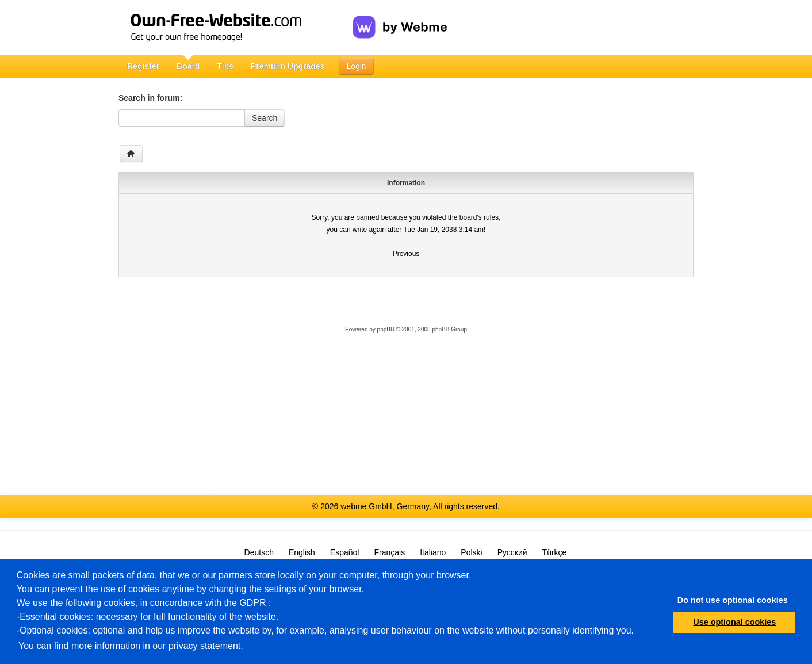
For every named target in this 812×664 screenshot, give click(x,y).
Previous (406, 254)
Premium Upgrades (288, 66)
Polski (471, 552)
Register (143, 66)
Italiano (433, 552)
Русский (512, 552)
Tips (225, 66)
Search (265, 118)
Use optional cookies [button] (734, 622)
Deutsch (259, 552)
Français (389, 552)
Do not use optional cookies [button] (733, 600)
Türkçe (555, 552)
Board (188, 66)
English (302, 552)
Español (345, 552)
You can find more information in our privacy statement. (131, 646)
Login (356, 66)
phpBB (386, 329)
